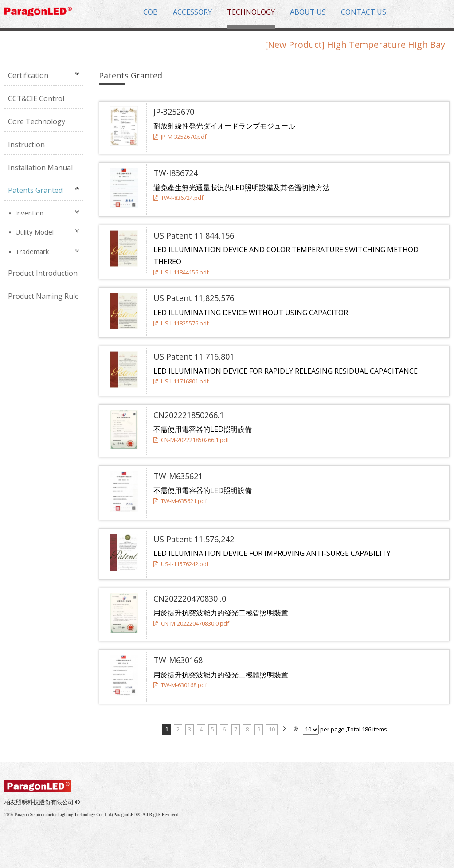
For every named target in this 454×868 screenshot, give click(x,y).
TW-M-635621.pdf (180, 501)
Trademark (31, 251)
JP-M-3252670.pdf (180, 137)
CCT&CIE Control (36, 98)
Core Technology (37, 121)
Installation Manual (40, 168)
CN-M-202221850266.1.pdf (191, 440)
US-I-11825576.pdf (181, 323)
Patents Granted (35, 190)
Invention (28, 213)
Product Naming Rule (43, 296)
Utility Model (33, 232)
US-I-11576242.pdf (181, 564)
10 (272, 729)
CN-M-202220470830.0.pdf (191, 623)
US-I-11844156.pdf (181, 272)
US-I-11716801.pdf (181, 381)
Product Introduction (43, 273)
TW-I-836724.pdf (178, 198)
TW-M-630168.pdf (180, 685)
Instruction (26, 145)
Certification (28, 75)
